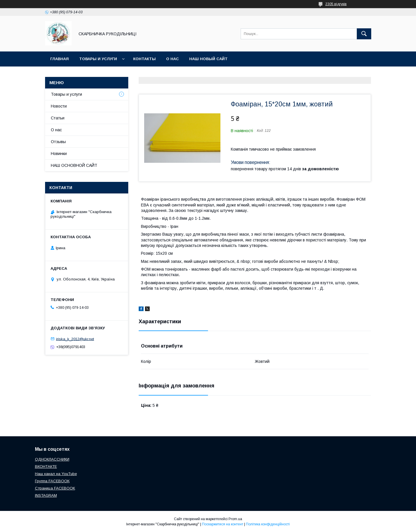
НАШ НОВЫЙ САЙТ (208, 59)
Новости (59, 106)
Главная (60, 59)
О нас (172, 59)
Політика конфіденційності (268, 524)
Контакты (144, 59)
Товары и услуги (98, 59)
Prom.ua (235, 519)
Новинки (59, 154)
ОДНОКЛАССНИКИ (52, 459)
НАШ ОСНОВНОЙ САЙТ (74, 165)
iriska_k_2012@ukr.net (75, 339)
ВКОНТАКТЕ (46, 467)
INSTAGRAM (46, 495)
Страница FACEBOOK (55, 488)
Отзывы (58, 142)
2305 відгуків (336, 4)
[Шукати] (364, 34)
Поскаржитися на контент (223, 524)
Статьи (58, 118)
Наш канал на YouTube (56, 474)
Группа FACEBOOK (52, 481)
